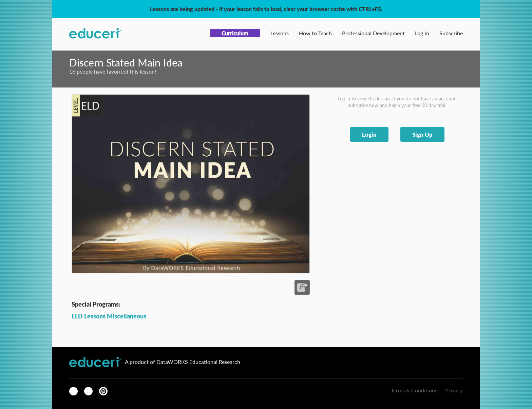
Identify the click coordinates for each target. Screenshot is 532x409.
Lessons (280, 33)
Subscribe (451, 33)
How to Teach (315, 33)
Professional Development (373, 33)
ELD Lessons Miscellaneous (109, 316)
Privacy (454, 390)
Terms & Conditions (414, 390)
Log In (422, 33)
